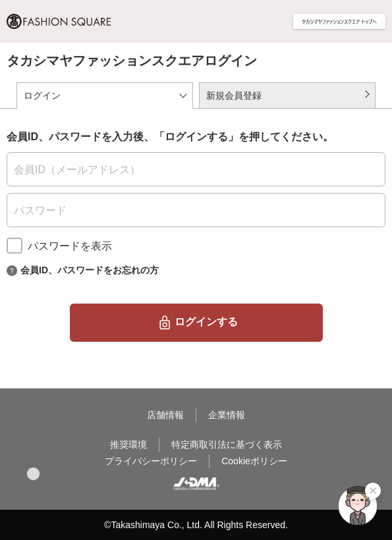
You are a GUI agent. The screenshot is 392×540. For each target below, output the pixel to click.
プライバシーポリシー (151, 461)
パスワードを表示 (70, 246)
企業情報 (227, 415)
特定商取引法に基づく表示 (227, 445)
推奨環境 (128, 445)
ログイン (42, 95)
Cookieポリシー (254, 461)
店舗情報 (165, 415)
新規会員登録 (234, 95)
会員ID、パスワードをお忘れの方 (90, 269)
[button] (33, 474)
